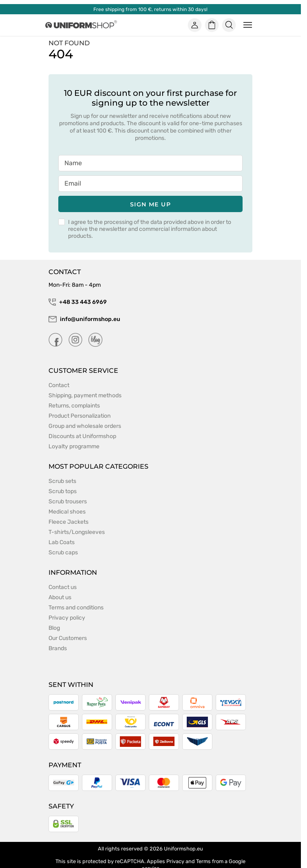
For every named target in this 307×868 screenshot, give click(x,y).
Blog (54, 628)
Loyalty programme (74, 446)
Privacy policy (67, 618)
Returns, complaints (74, 406)
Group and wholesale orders (85, 426)
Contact (59, 385)
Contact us (63, 587)
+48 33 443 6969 (78, 302)
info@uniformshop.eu (84, 319)
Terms (203, 861)
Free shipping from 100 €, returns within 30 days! (150, 9)
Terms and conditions (76, 608)
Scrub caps (63, 552)
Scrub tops (63, 491)
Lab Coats (62, 542)
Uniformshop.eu (183, 849)
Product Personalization (80, 416)
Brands (58, 648)
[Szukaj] (229, 25)
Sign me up (150, 204)
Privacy (175, 861)
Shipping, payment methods (85, 395)
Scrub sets (62, 481)
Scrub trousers (68, 502)
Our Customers (68, 638)
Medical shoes (67, 512)
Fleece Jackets (68, 522)
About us (60, 597)
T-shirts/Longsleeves (77, 532)
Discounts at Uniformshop (82, 436)
